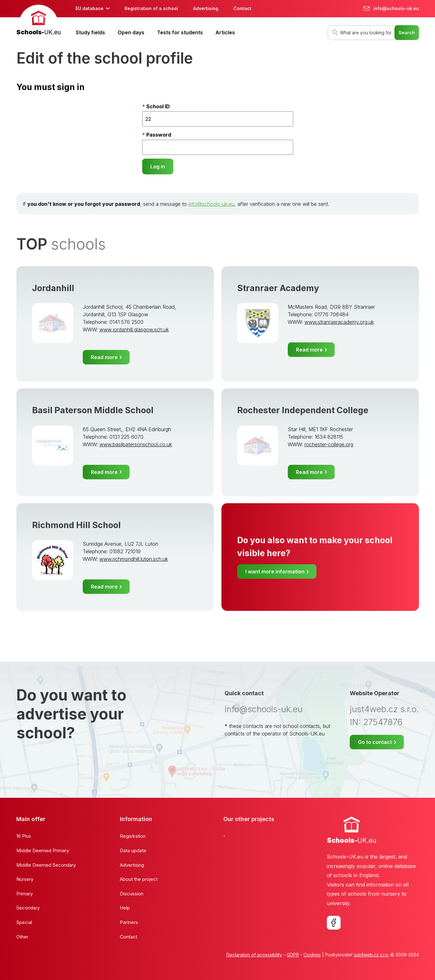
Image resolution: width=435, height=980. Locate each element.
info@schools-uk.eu (211, 204)
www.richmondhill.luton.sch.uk (134, 559)
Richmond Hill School (76, 525)
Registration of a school (151, 8)
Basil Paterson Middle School (93, 410)
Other (22, 937)
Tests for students (180, 32)
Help (125, 908)
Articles (225, 32)
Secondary (28, 908)
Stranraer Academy (278, 288)
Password (159, 135)
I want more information (275, 572)
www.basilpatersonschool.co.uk (136, 444)
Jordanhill (53, 288)
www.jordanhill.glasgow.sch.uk (134, 329)
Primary (25, 894)
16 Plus (24, 836)
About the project (139, 879)
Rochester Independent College (303, 410)
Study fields (90, 32)
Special (24, 922)
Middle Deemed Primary (43, 850)
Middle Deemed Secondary (46, 865)
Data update (133, 850)
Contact (242, 8)
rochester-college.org (329, 444)
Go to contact (375, 742)
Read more (104, 357)
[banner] (39, 21)
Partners (129, 922)
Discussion (132, 894)
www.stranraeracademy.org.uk (339, 322)
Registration (133, 836)
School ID (158, 106)
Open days (131, 32)
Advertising (206, 8)
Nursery (25, 879)
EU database (89, 8)
